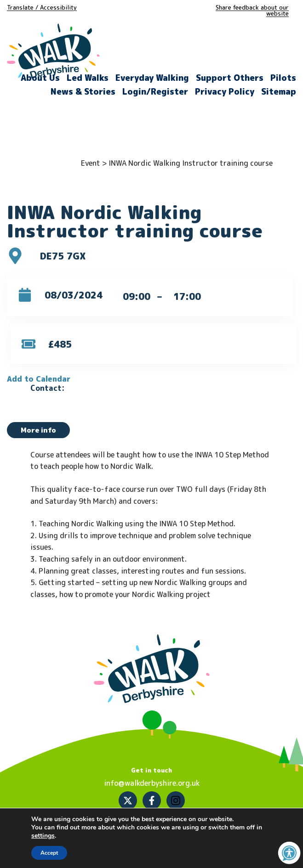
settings (43, 836)
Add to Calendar (39, 379)
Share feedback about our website (252, 10)
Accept (49, 853)
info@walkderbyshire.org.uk (152, 783)
